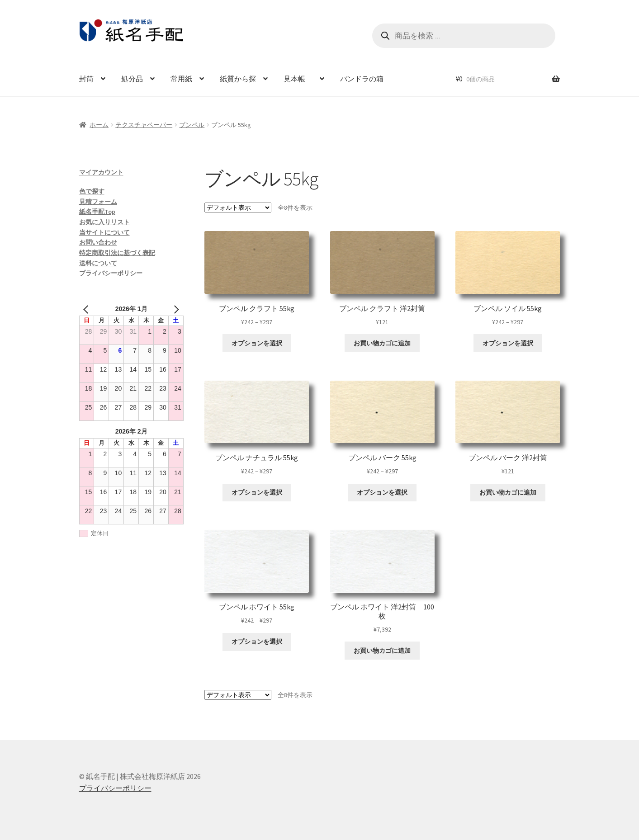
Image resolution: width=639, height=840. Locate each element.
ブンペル (192, 125)
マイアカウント (101, 172)
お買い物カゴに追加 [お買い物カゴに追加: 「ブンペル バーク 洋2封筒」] (508, 492)
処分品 (132, 79)
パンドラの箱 (362, 79)
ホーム (99, 125)
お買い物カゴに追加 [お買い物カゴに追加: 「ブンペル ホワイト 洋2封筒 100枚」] (382, 651)
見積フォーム (98, 202)
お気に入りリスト (104, 222)
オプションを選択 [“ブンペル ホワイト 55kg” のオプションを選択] (257, 642)
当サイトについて (104, 232)
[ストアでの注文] (238, 208)
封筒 (86, 79)
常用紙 (181, 79)
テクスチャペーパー (144, 125)
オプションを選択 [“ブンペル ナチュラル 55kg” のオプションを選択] (257, 492)
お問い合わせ (98, 242)
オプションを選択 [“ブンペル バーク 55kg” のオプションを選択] (382, 492)
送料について (98, 263)
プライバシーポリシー (111, 273)
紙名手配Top (97, 212)
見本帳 (298, 79)
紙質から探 (238, 79)
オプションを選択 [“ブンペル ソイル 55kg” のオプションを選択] (508, 343)
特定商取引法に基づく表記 (117, 253)
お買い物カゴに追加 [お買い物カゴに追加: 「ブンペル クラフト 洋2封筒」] (382, 343)
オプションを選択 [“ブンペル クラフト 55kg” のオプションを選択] (257, 343)
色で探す (92, 191)
